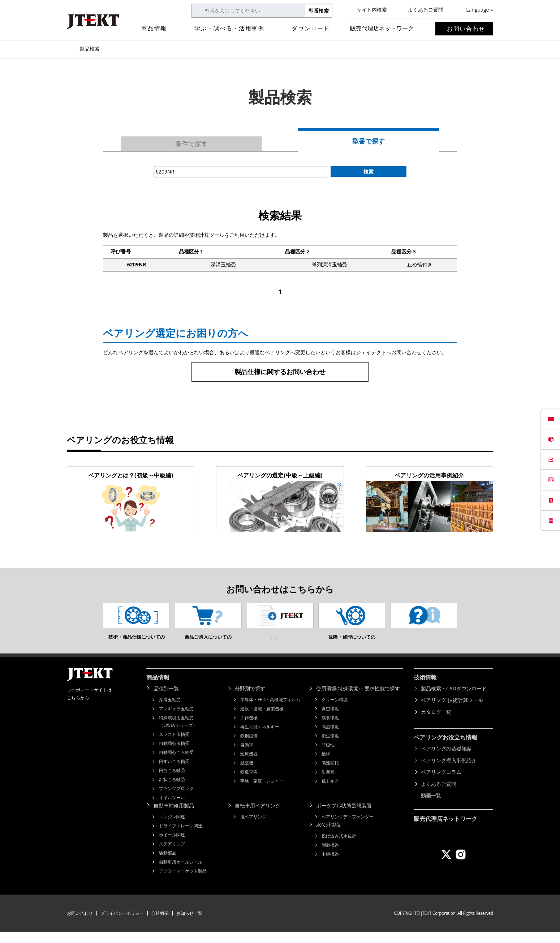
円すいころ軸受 (174, 772)
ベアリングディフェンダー (348, 828)
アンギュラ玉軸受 (176, 719)
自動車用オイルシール (181, 873)
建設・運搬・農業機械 (262, 719)
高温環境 (330, 738)
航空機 (247, 774)
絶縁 (326, 765)
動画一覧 (431, 806)
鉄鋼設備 (249, 747)
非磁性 (328, 756)
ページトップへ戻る (538, 666)
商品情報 (154, 28)
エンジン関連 (172, 828)
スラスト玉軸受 (174, 745)
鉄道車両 (249, 783)
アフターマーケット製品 (183, 882)
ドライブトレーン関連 (181, 837)
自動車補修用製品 (174, 816)
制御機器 (330, 856)
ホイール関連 (172, 846)
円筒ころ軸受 (172, 781)
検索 (369, 172)
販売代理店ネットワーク (382, 28)
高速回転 (330, 774)
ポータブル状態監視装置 (344, 816)
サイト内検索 (372, 10)
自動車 (247, 756)
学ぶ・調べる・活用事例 (229, 28)
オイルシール (172, 808)
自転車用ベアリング (258, 816)
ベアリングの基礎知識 (446, 759)
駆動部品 (168, 864)
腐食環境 (330, 728)
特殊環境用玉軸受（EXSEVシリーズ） (178, 732)
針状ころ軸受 (172, 790)
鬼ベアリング (253, 828)
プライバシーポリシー (122, 924)
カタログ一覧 (436, 723)
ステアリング (172, 855)
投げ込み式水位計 (339, 847)
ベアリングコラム (441, 783)
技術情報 (425, 688)
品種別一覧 (166, 699)
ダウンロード (311, 28)
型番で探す (369, 141)
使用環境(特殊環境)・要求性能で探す (358, 699)
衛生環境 (330, 747)
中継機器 (330, 865)
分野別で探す (250, 699)
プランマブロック (176, 799)
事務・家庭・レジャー (262, 792)
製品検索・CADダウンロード (454, 699)
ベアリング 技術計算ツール (452, 711)
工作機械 (249, 728)
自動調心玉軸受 (174, 754)
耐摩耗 (328, 783)
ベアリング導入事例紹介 (449, 771)
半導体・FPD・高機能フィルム (270, 710)
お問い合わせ (466, 29)
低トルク (330, 792)
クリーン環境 (335, 710)
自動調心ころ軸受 (176, 763)
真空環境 (330, 719)
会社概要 (160, 924)
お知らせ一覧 (189, 924)
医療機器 (249, 765)
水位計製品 (329, 835)
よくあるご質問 (426, 10)
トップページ (70, 49)
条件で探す (191, 143)
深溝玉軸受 (170, 710)
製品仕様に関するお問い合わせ (280, 372)
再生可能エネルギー (260, 738)
